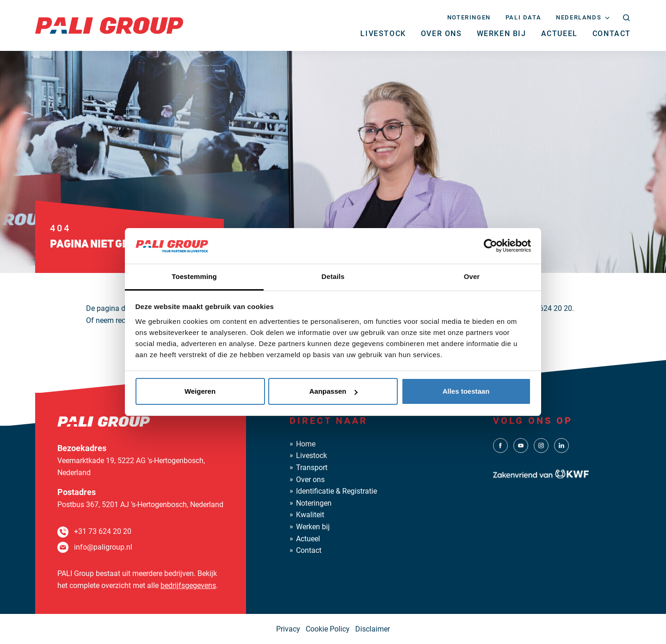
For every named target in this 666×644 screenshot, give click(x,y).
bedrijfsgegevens (188, 585)
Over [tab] (472, 276)
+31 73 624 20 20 (103, 531)
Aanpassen (333, 391)
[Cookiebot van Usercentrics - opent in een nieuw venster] (490, 246)
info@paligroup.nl (103, 547)
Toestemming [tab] (194, 276)
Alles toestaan (466, 391)
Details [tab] (333, 276)
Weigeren (200, 391)
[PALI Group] (109, 25)
